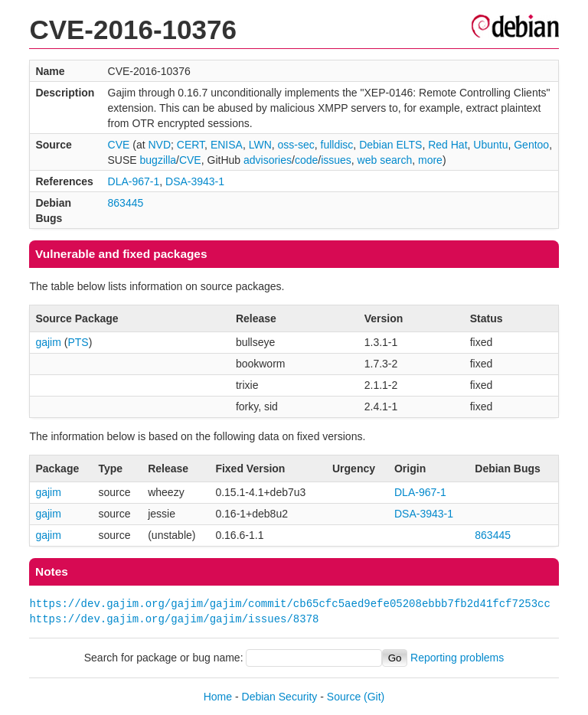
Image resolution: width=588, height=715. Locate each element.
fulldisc (337, 145)
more (430, 160)
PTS (78, 342)
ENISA (227, 145)
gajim (48, 342)
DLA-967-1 (134, 181)
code (306, 160)
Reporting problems (457, 658)
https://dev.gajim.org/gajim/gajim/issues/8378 (174, 619)
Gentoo (531, 145)
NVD (159, 145)
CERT (191, 145)
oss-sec (296, 145)
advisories (268, 160)
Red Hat (448, 145)
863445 (126, 203)
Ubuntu (490, 145)
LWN (260, 145)
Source (344, 697)
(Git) (374, 697)
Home (218, 697)
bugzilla (158, 160)
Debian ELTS (390, 145)
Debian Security (280, 697)
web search (385, 160)
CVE (119, 145)
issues (336, 160)
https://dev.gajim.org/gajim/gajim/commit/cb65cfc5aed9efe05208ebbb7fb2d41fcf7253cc (289, 604)
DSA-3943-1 (195, 181)
